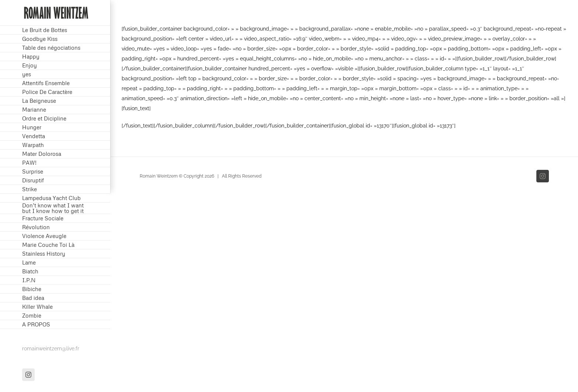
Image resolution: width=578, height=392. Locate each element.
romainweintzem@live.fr (51, 349)
